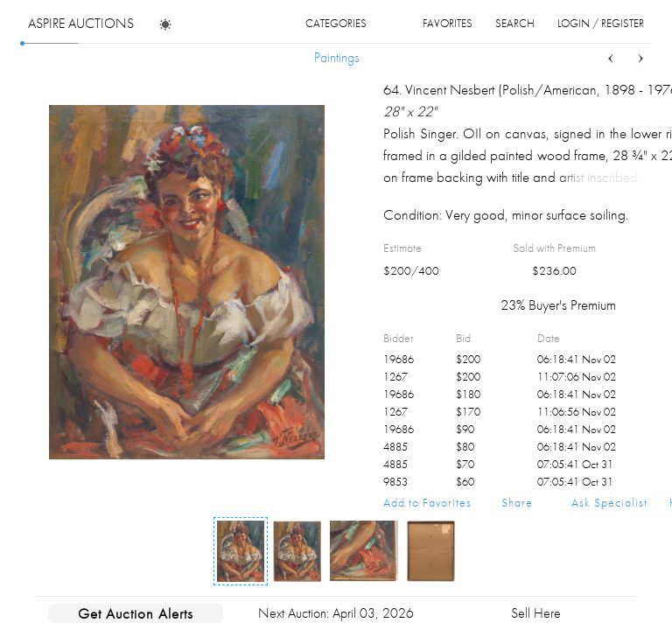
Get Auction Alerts (136, 613)
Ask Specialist (609, 502)
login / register (601, 23)
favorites (448, 23)
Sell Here (536, 613)
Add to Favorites (427, 502)
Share (517, 502)
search (515, 23)
